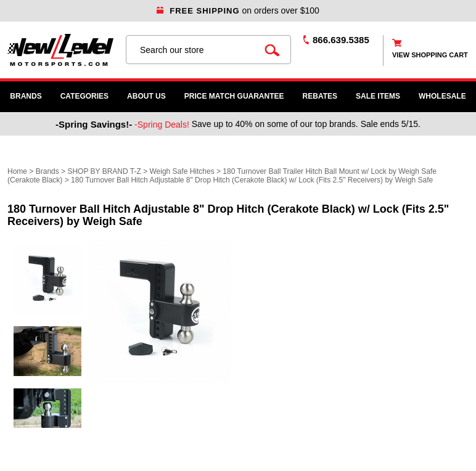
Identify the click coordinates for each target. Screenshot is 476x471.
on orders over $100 (238, 10)
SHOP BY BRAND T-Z (104, 171)
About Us (146, 96)
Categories (84, 96)
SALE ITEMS (378, 96)
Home (17, 171)
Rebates (320, 96)
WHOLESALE (442, 96)
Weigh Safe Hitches (182, 171)
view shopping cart (430, 55)
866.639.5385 (341, 40)
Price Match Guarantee (234, 96)
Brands (26, 96)
